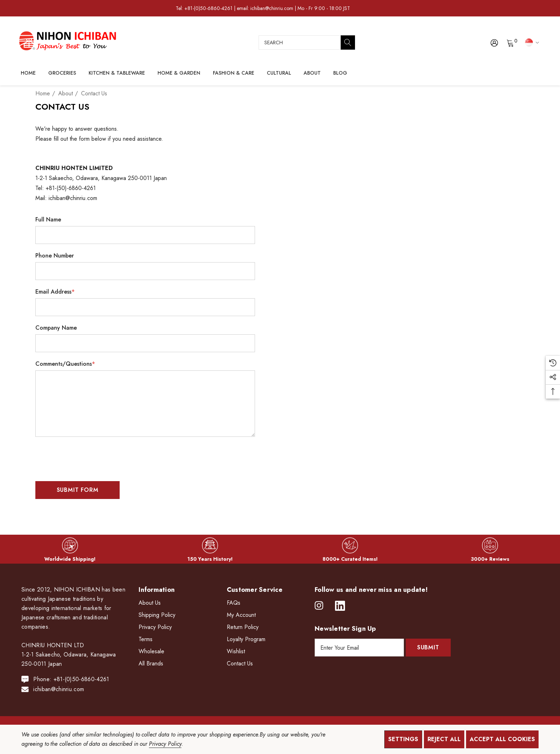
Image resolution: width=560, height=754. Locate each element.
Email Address (55, 292)
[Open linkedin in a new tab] (340, 606)
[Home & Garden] (179, 73)
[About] (312, 73)
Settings (403, 739)
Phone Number (55, 256)
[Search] (348, 43)
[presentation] (90, 456)
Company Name (56, 328)
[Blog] (340, 73)
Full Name (48, 219)
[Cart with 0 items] (510, 43)
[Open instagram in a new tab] (319, 606)
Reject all (444, 739)
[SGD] (531, 42)
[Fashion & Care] (234, 73)
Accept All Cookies (502, 739)
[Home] (28, 73)
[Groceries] (62, 73)
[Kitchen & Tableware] (117, 73)
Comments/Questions (65, 364)
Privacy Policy (165, 744)
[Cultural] (279, 73)
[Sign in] (494, 43)
